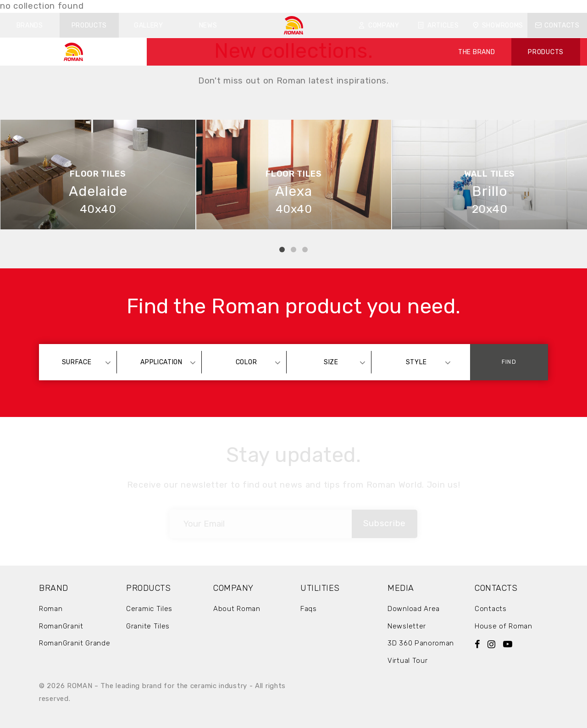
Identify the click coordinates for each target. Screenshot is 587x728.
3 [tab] (305, 250)
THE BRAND (476, 52)
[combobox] (81, 362)
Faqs (309, 609)
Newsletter (407, 626)
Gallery (149, 25)
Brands (30, 25)
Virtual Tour (407, 661)
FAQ (394, 6)
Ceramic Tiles (149, 609)
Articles (438, 25)
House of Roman (504, 626)
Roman (51, 609)
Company (379, 25)
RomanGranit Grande (75, 643)
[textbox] (81, 362)
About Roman (237, 609)
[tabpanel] (98, 175)
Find (509, 362)
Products (89, 25)
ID (440, 6)
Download (358, 6)
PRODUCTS (546, 52)
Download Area (414, 609)
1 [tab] (282, 250)
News (208, 25)
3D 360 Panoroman (421, 643)
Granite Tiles (148, 626)
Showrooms (498, 25)
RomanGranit (61, 626)
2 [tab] (293, 250)
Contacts (557, 25)
